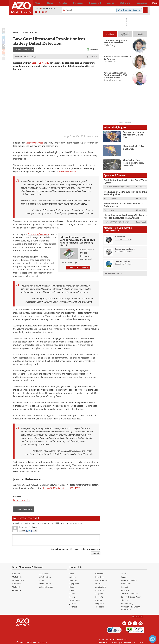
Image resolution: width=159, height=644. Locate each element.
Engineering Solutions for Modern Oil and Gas (135, 133)
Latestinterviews (110, 34)
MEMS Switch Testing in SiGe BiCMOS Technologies (121, 204)
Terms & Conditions (130, 594)
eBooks (72, 590)
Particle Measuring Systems (119, 186)
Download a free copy (78, 268)
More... (144, 3)
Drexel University (40, 63)
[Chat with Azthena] (153, 639)
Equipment (74, 584)
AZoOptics (16, 584)
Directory (73, 3)
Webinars (99, 574)
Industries (100, 590)
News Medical (45, 584)
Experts (99, 600)
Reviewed (94, 50)
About (124, 574)
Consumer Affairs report (38, 234)
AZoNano (16, 574)
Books (72, 587)
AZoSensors (44, 574)
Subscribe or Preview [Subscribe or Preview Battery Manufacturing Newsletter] (123, 249)
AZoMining (17, 590)
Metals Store (75, 600)
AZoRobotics (17, 577)
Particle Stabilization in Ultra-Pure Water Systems (124, 181)
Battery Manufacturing (125, 247)
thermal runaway (67, 172)
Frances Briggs (31, 56)
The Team (100, 607)
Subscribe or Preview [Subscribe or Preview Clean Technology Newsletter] (123, 262)
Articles (73, 577)
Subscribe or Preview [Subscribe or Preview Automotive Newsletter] (123, 237)
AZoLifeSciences (46, 587)
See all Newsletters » (113, 271)
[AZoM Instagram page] (46, 12)
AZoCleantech (18, 580)
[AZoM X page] (43, 12)
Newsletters (126, 584)
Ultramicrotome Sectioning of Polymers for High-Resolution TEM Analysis (124, 215)
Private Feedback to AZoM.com (87, 549)
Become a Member (129, 580)
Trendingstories (140, 34)
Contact (125, 587)
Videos (72, 594)
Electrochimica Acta (34, 143)
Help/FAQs (100, 603)
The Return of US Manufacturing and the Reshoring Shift (123, 192)
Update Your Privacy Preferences (31, 641)
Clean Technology (122, 259)
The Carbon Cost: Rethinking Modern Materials (132, 162)
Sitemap (125, 600)
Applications (101, 587)
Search (124, 577)
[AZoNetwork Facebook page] (40, 12)
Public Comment (61, 549)
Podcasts (99, 597)
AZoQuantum (45, 577)
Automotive (120, 235)
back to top (137, 616)
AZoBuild (16, 587)
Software (73, 607)
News (26, 32)
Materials (99, 584)
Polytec (111, 209)
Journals (73, 603)
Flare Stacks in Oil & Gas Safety (134, 147)
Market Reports (102, 580)
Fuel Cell (34, 32)
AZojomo (99, 594)
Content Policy (127, 603)
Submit (96, 553)
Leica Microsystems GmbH (119, 220)
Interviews (100, 577)
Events (72, 597)
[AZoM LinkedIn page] (36, 12)
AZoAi (42, 580)
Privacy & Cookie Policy (131, 597)
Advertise (125, 590)
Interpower (113, 197)
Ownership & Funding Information (131, 608)
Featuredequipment (125, 34)
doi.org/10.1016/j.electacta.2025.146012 (61, 488)
